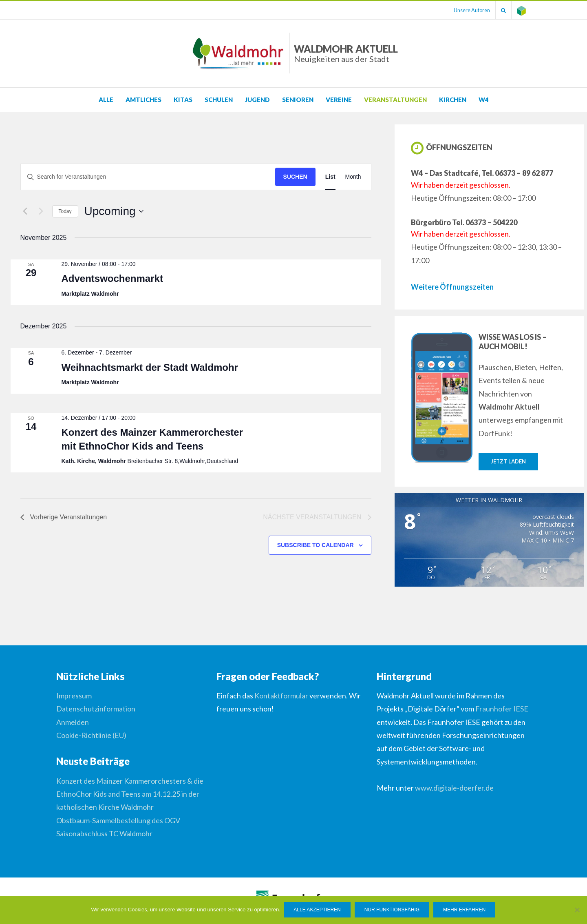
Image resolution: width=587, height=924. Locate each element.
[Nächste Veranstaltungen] (41, 211)
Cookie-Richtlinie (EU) (91, 735)
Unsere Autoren (468, 10)
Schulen (219, 100)
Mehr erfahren (465, 910)
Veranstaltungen (395, 100)
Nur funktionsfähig (392, 910)
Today (65, 211)
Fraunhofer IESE (502, 709)
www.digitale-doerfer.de (454, 788)
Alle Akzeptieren (318, 910)
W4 (484, 100)
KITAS (183, 100)
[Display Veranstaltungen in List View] (330, 177)
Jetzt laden (508, 461)
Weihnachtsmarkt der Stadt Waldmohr (149, 367)
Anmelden (73, 722)
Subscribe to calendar (316, 545)
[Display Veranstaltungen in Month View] (353, 177)
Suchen (295, 177)
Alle (106, 100)
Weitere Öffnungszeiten (452, 287)
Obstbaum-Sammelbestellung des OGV (118, 820)
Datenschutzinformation (96, 709)
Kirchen (453, 100)
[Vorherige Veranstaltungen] (25, 211)
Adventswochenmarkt (112, 278)
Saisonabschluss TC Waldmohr (104, 833)
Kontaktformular (281, 696)
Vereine (339, 100)
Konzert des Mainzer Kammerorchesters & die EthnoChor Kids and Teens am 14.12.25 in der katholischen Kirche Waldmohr (130, 794)
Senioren (298, 100)
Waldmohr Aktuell (346, 53)
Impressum (74, 696)
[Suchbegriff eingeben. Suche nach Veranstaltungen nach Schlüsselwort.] (148, 177)
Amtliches (143, 100)
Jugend (257, 100)
